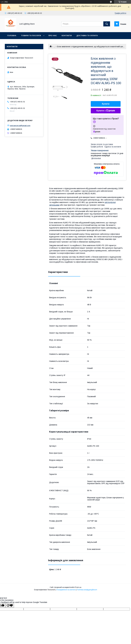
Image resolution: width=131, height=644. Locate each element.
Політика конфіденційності (87, 590)
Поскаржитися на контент (66, 590)
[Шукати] (107, 24)
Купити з (106, 111)
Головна (12, 36)
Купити (106, 104)
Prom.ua (78, 587)
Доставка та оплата (87, 36)
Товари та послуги (31, 36)
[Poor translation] (10, 606)
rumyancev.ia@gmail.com (20, 125)
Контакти (67, 36)
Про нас (53, 36)
